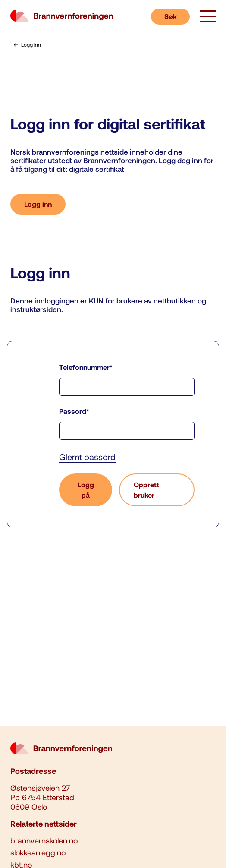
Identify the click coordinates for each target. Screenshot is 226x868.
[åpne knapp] (208, 17)
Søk (171, 16)
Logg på (86, 490)
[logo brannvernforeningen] (62, 16)
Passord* (74, 411)
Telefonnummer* (86, 367)
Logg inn (38, 204)
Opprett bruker (146, 490)
